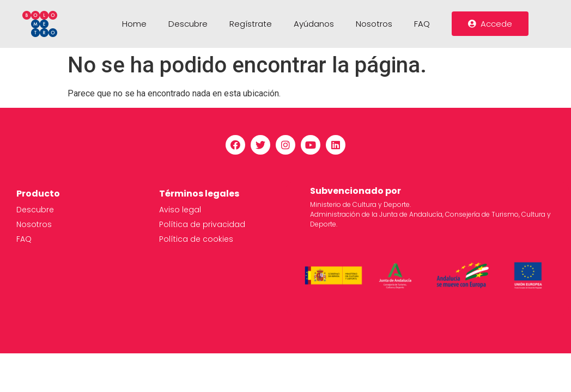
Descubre (188, 24)
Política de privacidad (202, 224)
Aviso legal (180, 210)
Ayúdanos (314, 24)
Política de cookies (196, 239)
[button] (490, 24)
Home (134, 24)
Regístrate (251, 24)
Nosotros (374, 24)
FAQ (422, 24)
